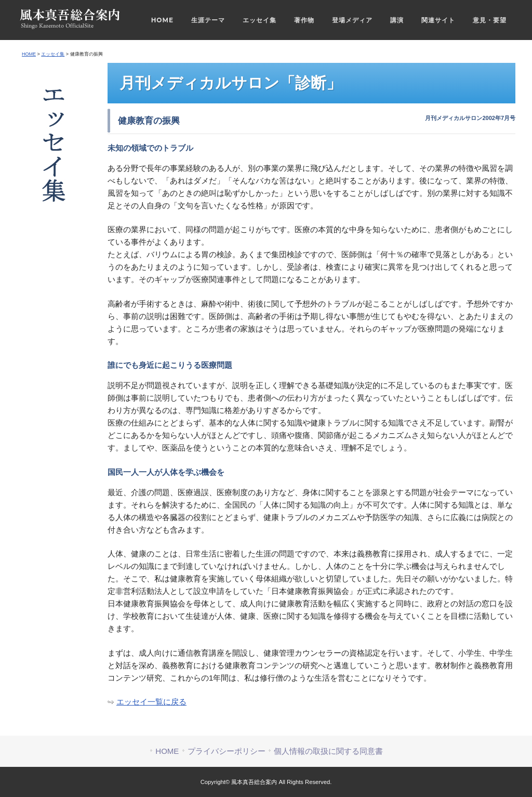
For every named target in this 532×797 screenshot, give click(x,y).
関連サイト (438, 20)
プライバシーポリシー (227, 751)
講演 (397, 20)
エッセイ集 (260, 20)
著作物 (304, 20)
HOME (162, 20)
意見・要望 (490, 20)
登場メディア (352, 20)
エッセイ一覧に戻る (151, 702)
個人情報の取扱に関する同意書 (328, 751)
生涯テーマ (208, 20)
